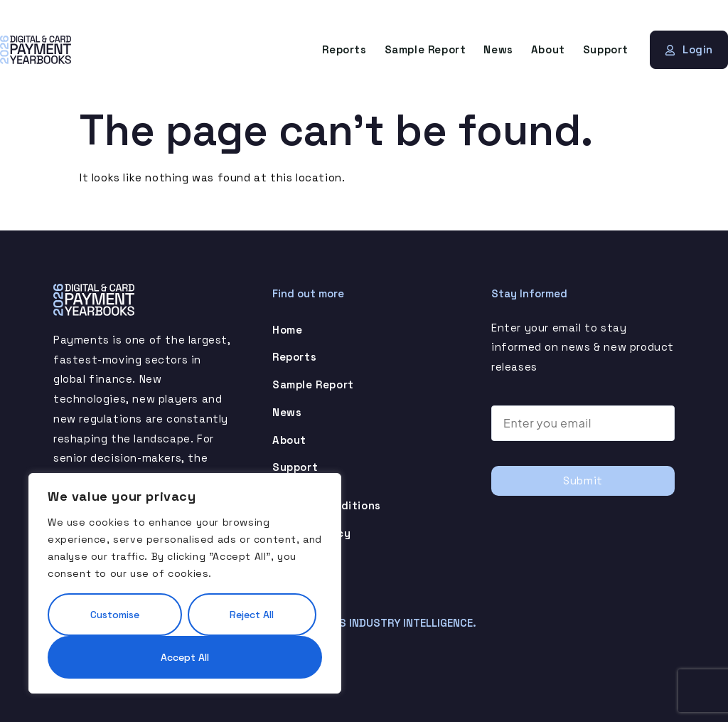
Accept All (185, 657)
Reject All (252, 615)
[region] (185, 583)
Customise (115, 615)
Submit (583, 481)
